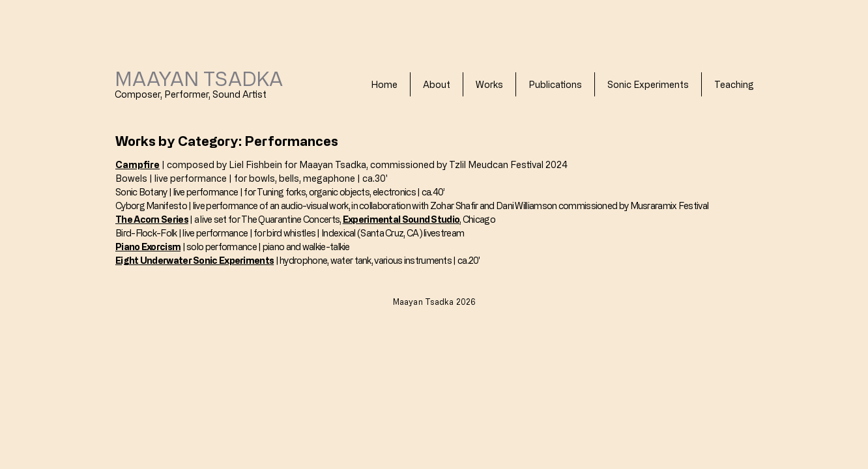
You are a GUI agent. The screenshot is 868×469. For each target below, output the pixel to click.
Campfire (137, 164)
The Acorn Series (152, 219)
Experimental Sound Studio (401, 219)
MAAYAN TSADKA (199, 78)
